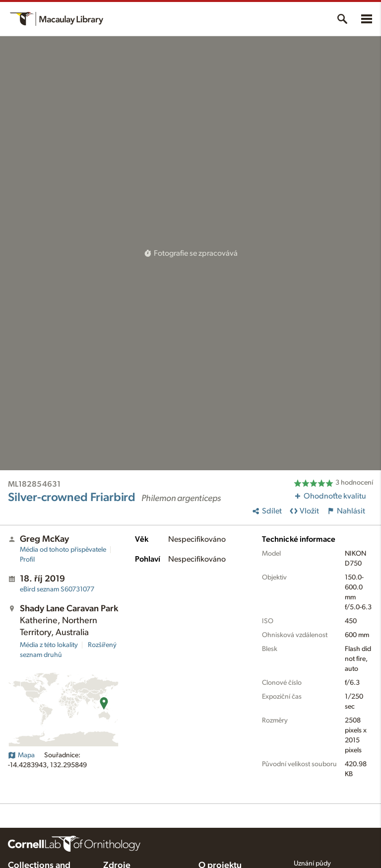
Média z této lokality (49, 645)
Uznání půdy (312, 864)
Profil (27, 560)
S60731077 (57, 589)
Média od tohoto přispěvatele (63, 550)
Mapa (21, 755)
